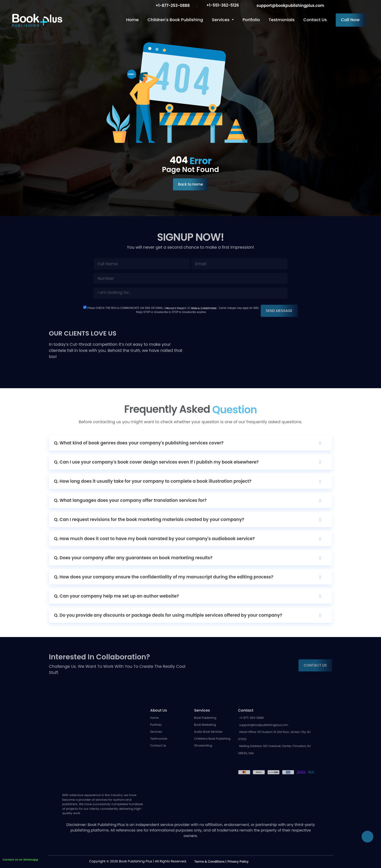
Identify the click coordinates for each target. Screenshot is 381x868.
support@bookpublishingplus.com (289, 5)
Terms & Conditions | (211, 861)
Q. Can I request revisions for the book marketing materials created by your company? (149, 531)
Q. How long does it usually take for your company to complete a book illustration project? (153, 492)
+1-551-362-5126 (222, 5)
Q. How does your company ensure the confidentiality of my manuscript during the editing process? (164, 588)
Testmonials (282, 20)
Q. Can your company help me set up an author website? (117, 607)
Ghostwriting (200, 762)
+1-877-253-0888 (172, 5)
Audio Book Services (205, 751)
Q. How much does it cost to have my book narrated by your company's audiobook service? (155, 550)
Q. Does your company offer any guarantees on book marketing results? (133, 569)
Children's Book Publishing (175, 20)
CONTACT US (315, 654)
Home (132, 20)
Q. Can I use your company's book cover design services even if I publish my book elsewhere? (156, 473)
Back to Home (191, 184)
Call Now (350, 20)
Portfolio (251, 20)
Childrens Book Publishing (208, 757)
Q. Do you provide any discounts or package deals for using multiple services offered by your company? (168, 626)
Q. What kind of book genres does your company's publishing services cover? (139, 454)
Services (221, 20)
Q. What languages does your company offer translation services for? (130, 511)
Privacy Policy (238, 861)
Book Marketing (202, 745)
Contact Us (315, 20)
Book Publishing (202, 740)
